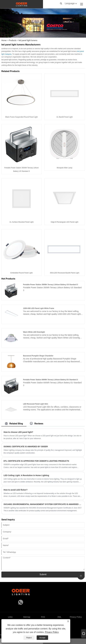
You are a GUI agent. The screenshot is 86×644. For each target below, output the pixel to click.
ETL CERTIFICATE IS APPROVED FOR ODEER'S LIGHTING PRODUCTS (36, 461)
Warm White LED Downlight (34, 332)
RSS (43, 617)
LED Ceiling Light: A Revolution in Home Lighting (26, 475)
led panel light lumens (28, 40)
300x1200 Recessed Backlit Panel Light (64, 273)
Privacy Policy (52, 632)
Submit (43, 574)
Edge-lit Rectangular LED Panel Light (64, 222)
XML (59, 617)
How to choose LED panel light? (18, 432)
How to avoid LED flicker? (16, 490)
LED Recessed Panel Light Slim (36, 404)
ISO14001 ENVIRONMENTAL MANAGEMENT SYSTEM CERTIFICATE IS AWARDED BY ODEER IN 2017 (43, 504)
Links (10, 617)
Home (4, 40)
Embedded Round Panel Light (21, 273)
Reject (29, 638)
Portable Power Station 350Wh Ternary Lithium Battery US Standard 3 (51, 285)
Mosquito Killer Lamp (64, 168)
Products (13, 40)
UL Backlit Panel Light (64, 117)
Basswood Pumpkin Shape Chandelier (38, 356)
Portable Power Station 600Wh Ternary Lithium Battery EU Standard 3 (51, 380)
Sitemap (27, 617)
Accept (42, 638)
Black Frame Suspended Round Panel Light (21, 117)
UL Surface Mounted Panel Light (21, 222)
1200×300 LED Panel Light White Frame (39, 308)
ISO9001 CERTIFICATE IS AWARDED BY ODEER (26, 447)
